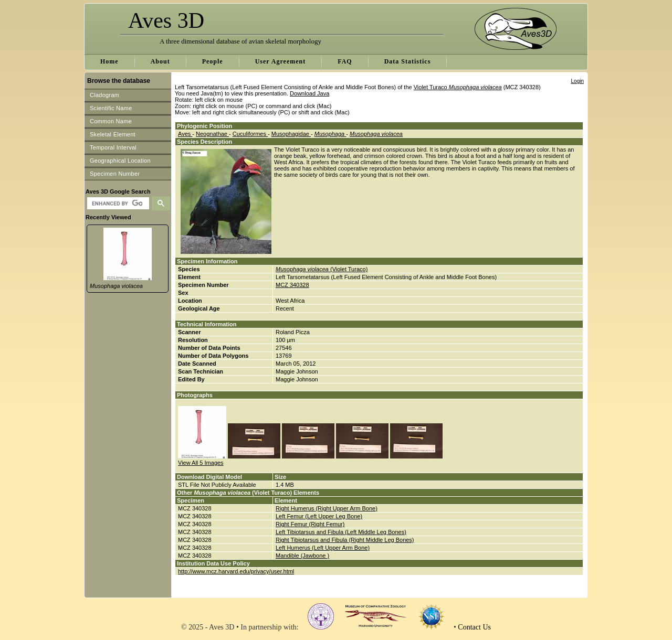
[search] (117, 204)
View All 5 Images (201, 463)
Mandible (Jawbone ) (302, 556)
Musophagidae (291, 134)
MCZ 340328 (292, 285)
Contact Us (474, 627)
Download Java (309, 93)
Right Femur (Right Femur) (310, 524)
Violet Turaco (458, 87)
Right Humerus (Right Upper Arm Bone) (327, 508)
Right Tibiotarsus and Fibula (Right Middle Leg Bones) (345, 540)
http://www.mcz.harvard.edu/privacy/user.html (236, 571)
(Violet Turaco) (322, 269)
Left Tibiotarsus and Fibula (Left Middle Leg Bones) (341, 532)
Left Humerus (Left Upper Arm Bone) (323, 548)
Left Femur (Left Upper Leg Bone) (319, 516)
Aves (185, 134)
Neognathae (212, 134)
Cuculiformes (250, 134)
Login (577, 81)
